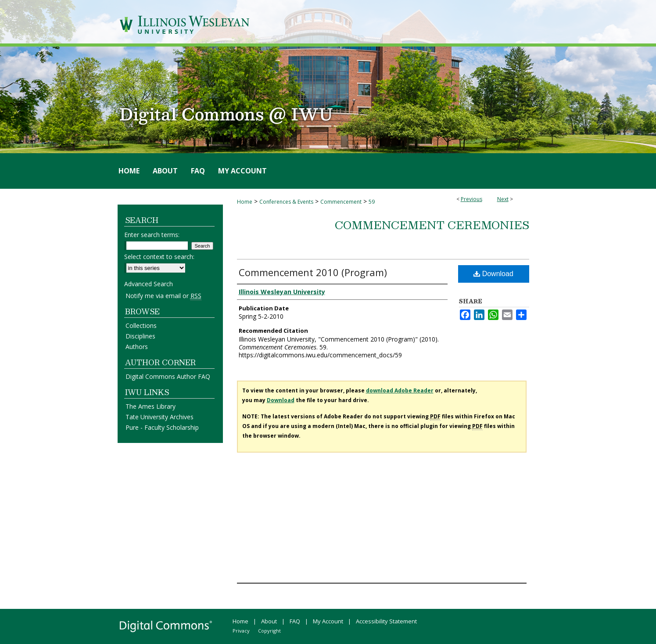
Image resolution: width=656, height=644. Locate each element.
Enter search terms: (152, 235)
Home (245, 202)
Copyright (269, 631)
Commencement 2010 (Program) (313, 272)
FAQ (295, 621)
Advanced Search (149, 284)
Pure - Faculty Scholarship (162, 427)
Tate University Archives (160, 417)
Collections (141, 326)
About (269, 621)
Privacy (241, 631)
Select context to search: (159, 257)
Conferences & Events (286, 202)
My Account (328, 621)
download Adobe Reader (400, 390)
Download (493, 274)
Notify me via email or (163, 296)
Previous (471, 199)
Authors (137, 347)
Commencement (341, 202)
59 (372, 202)
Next (503, 199)
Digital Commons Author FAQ (168, 376)
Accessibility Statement (386, 621)
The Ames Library (151, 406)
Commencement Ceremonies (432, 225)
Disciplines (140, 336)
